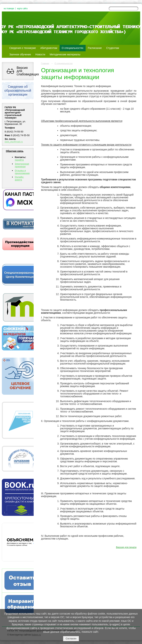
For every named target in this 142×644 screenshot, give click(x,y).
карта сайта (22, 9)
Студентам (113, 48)
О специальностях (73, 48)
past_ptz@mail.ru (14, 142)
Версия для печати (126, 547)
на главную (9, 9)
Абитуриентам (49, 48)
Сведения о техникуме (23, 48)
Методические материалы (65, 55)
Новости (40, 55)
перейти (19, 160)
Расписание (95, 48)
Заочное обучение (20, 55)
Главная (45, 63)
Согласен (71, 639)
